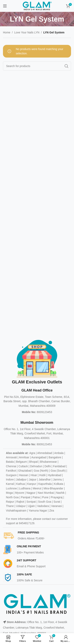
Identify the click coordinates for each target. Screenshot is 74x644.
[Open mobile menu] (5, 6)
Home (7, 32)
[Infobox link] (38, 536)
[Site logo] (37, 6)
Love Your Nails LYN (27, 32)
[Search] (37, 66)
